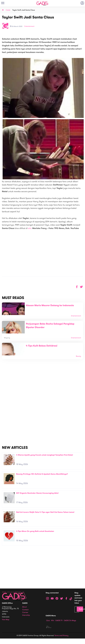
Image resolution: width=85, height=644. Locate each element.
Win (53, 620)
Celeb (8, 10)
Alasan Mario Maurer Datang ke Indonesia (50, 305)
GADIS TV (59, 620)
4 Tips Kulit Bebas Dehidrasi (42, 346)
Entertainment (29, 26)
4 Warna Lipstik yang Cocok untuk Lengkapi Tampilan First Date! (45, 455)
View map (6, 620)
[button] (81, 287)
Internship (26, 615)
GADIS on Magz (70, 620)
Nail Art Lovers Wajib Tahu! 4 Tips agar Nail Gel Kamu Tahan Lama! (45, 512)
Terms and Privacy (61, 636)
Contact (25, 610)
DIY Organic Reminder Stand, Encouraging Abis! (37, 493)
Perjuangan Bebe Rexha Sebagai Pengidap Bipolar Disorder (50, 326)
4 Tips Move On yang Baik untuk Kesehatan (35, 531)
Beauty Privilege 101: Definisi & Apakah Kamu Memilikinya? (42, 474)
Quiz (48, 620)
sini (30, 228)
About (24, 607)
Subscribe (81, 609)
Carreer (25, 612)
